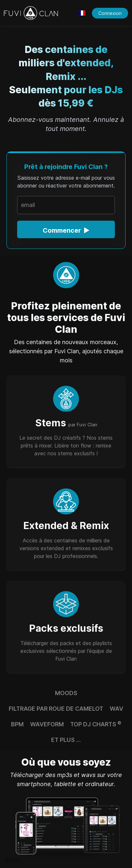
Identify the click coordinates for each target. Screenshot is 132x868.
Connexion (110, 13)
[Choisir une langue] (82, 13)
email (28, 205)
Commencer (66, 230)
